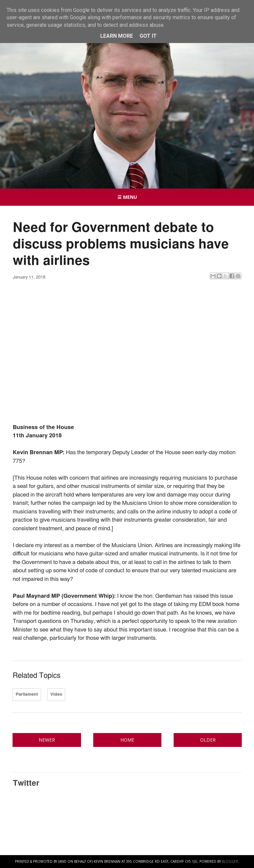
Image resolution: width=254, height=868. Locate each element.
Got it (148, 36)
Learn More (117, 36)
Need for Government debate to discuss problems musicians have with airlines (121, 244)
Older (208, 740)
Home (127, 740)
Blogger (230, 861)
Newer (47, 740)
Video (56, 694)
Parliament (27, 694)
